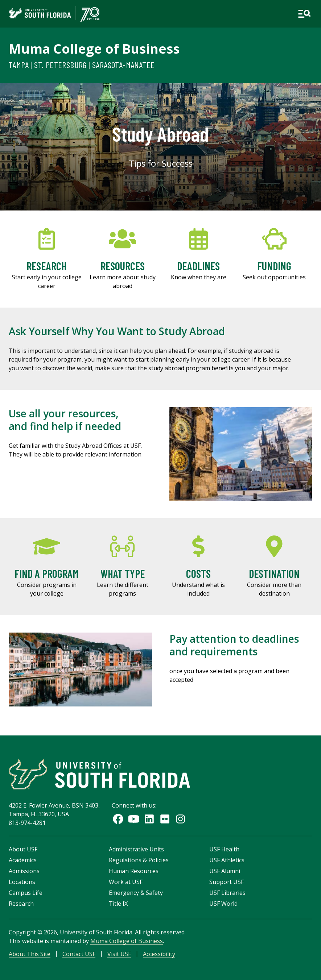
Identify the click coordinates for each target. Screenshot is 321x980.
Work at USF (126, 882)
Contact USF (79, 954)
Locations (22, 882)
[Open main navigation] (304, 14)
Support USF (227, 882)
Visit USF (119, 954)
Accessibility (159, 954)
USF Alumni (225, 871)
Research (21, 904)
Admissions (24, 871)
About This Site (30, 954)
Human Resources (134, 871)
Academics (23, 860)
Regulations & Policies (139, 860)
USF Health (224, 849)
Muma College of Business (94, 49)
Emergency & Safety (136, 893)
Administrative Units (136, 849)
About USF (23, 849)
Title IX (118, 904)
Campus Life (26, 893)
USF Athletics (227, 860)
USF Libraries (227, 893)
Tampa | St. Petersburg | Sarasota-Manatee (82, 65)
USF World (223, 904)
